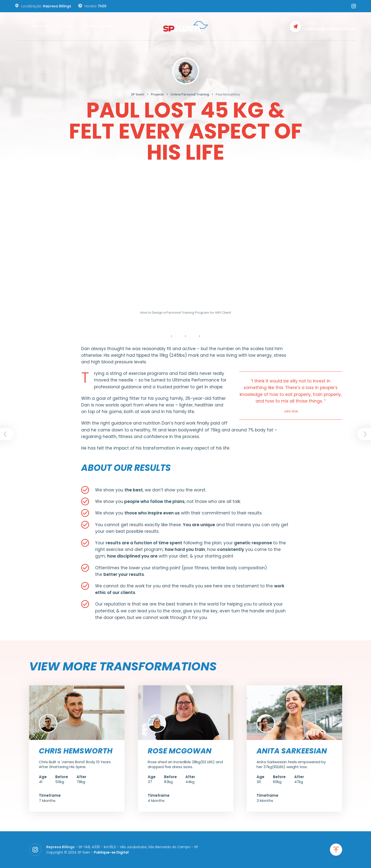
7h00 (102, 6)
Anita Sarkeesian (292, 751)
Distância (41, 26)
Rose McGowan (180, 751)
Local (67, 26)
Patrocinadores (99, 26)
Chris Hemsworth (76, 751)
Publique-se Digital (111, 852)
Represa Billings (57, 6)
